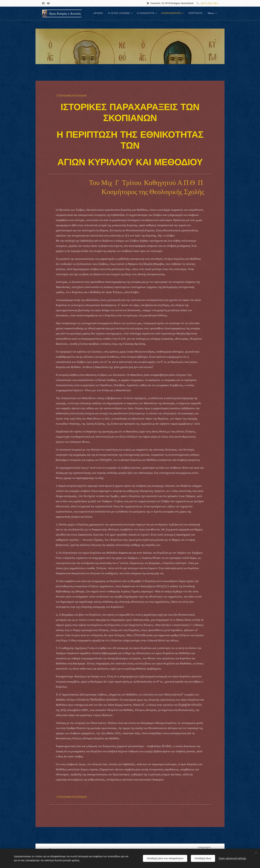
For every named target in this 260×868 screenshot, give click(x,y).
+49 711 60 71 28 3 (209, 3)
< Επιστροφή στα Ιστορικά (71, 95)
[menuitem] (116, 13)
